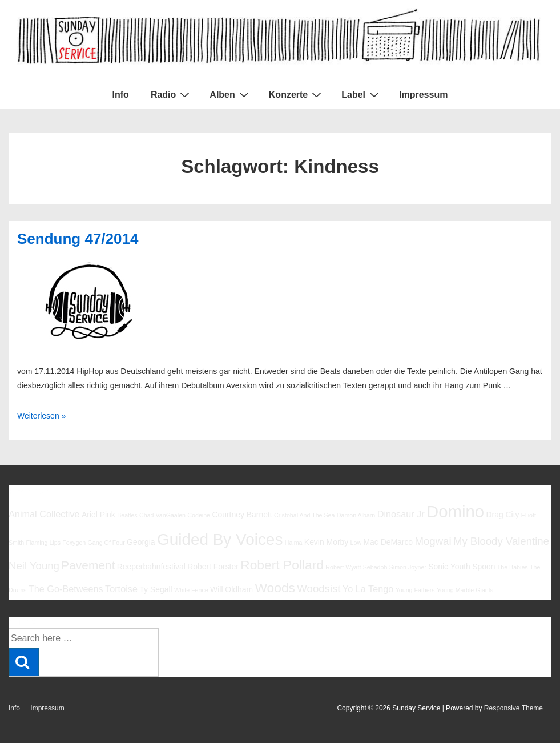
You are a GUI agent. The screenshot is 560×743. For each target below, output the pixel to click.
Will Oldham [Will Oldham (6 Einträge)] (231, 589)
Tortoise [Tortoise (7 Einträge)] (121, 589)
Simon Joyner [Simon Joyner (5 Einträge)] (408, 567)
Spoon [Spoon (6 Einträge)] (484, 567)
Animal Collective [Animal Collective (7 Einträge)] (44, 514)
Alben (230, 94)
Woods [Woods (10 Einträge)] (275, 588)
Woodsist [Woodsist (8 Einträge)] (319, 589)
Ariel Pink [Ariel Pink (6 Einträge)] (98, 515)
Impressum (423, 95)
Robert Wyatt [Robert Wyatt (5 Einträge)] (343, 567)
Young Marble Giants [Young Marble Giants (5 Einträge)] (465, 590)
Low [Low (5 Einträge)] (356, 543)
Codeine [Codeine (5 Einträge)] (199, 515)
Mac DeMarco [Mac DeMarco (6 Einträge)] (388, 542)
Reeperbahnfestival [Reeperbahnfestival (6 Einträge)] (151, 567)
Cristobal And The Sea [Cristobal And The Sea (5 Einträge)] (304, 515)
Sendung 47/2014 (78, 239)
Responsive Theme (513, 708)
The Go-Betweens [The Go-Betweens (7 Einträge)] (66, 589)
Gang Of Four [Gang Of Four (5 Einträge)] (106, 543)
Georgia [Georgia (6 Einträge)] (141, 542)
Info (121, 95)
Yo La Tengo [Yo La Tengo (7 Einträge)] (368, 589)
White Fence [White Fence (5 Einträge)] (191, 590)
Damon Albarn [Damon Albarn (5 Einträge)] (356, 515)
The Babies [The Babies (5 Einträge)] (513, 567)
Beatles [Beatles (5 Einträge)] (127, 515)
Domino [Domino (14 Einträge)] (455, 511)
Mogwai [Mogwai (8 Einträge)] (433, 541)
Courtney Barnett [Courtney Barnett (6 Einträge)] (242, 515)
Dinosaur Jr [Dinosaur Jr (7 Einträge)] (401, 514)
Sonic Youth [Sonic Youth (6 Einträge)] (449, 567)
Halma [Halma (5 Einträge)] (294, 543)
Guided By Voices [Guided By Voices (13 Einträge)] (220, 539)
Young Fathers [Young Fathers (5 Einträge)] (415, 590)
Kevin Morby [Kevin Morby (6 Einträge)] (326, 542)
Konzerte (297, 94)
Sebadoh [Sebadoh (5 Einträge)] (375, 567)
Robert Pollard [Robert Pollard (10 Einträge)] (282, 565)
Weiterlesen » (41, 416)
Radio (172, 94)
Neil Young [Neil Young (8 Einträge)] (34, 566)
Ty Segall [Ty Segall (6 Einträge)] (156, 589)
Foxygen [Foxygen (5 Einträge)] (74, 543)
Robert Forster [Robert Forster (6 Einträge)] (213, 567)
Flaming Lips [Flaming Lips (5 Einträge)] (43, 543)
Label (362, 94)
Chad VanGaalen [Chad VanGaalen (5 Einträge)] (162, 515)
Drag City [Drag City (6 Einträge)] (502, 515)
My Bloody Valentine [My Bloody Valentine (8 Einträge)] (501, 541)
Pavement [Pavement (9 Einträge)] (88, 565)
